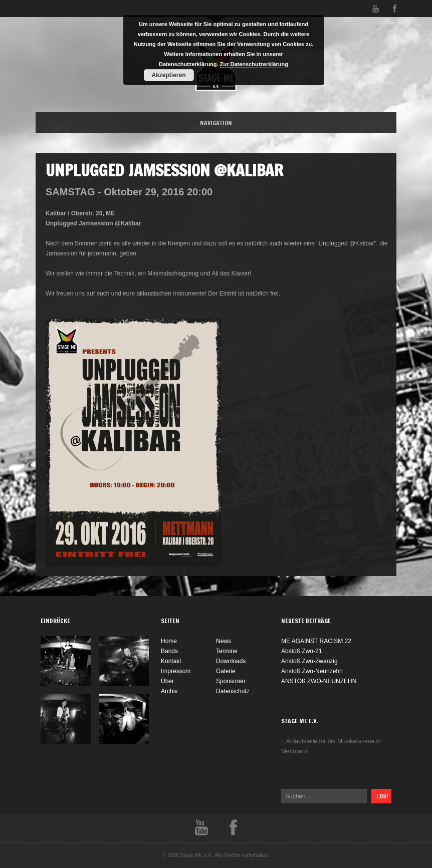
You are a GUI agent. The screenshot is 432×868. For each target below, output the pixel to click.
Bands (169, 651)
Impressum (176, 671)
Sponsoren (231, 681)
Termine (227, 651)
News (224, 641)
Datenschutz (233, 691)
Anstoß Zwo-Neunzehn (312, 671)
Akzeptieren (168, 75)
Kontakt (171, 661)
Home (169, 641)
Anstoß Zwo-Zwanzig (309, 661)
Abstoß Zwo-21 (301, 651)
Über (167, 681)
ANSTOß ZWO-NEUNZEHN (319, 681)
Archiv (169, 691)
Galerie (226, 671)
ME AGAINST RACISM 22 (316, 641)
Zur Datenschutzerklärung (254, 64)
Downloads (231, 661)
